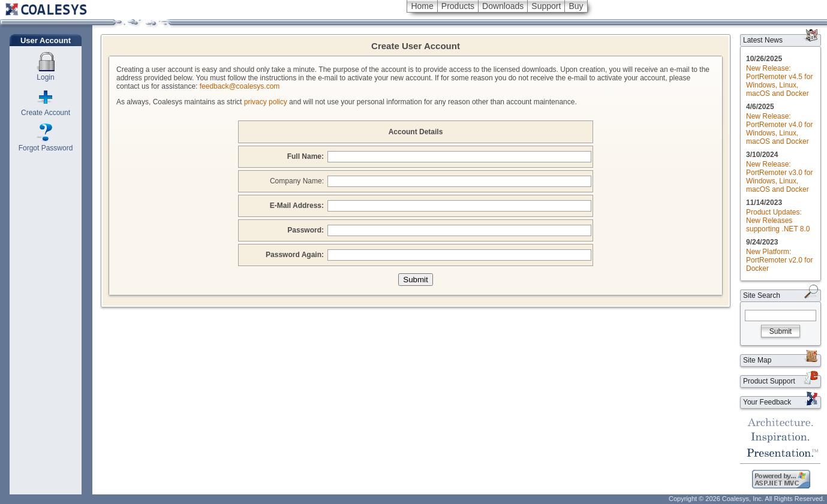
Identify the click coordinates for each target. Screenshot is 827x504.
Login (45, 77)
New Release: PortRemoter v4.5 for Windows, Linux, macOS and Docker (779, 81)
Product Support (769, 381)
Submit (781, 331)
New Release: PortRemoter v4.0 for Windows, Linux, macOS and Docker (779, 129)
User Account (46, 40)
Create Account (46, 113)
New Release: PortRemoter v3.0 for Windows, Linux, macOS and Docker (779, 177)
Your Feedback (767, 402)
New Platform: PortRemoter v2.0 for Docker (779, 260)
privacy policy (266, 102)
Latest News (763, 40)
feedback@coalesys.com (240, 86)
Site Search (762, 295)
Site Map (757, 360)
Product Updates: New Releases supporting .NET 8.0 (778, 221)
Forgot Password (46, 148)
